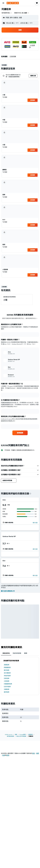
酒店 (34, 753)
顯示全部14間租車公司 (8, 591)
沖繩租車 (7, 689)
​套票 (8, 755)
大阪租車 (7, 681)
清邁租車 (7, 665)
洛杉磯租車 (7, 673)
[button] (3, 3)
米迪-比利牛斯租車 (21, 736)
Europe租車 (23, 734)
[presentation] (30, 494)
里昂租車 (7, 692)
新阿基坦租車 (10, 736)
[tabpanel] (20, 676)
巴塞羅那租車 (8, 684)
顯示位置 (35, 523)
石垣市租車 (7, 687)
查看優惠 (33, 100)
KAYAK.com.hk (9, 734)
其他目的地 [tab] (6, 653)
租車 (16, 734)
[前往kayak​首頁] (13, 3)
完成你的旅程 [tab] (17, 653)
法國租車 (30, 734)
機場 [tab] (26, 653)
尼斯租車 (7, 678)
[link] (20, 433)
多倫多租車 (7, 676)
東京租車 (7, 670)
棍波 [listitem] (5, 97)
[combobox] (7, 13)
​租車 (4, 755)
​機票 (38, 753)
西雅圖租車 (7, 667)
